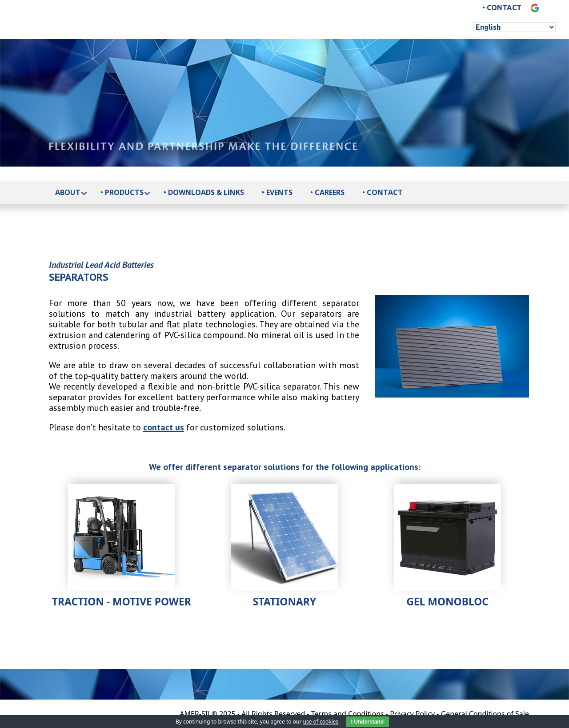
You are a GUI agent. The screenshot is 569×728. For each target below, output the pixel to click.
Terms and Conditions (348, 714)
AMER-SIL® (198, 714)
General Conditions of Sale (485, 714)
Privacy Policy (412, 714)
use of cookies (321, 722)
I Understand (367, 722)
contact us (164, 427)
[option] (452, 346)
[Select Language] (515, 27)
